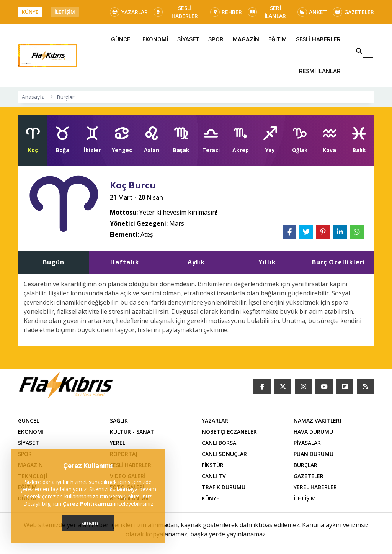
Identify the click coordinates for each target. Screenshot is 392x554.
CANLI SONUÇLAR (224, 454)
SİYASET (188, 39)
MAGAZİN (246, 39)
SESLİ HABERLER (176, 12)
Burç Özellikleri (339, 262)
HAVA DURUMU (313, 432)
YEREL (118, 443)
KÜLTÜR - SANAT (132, 432)
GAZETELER (353, 12)
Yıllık (267, 262)
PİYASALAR (307, 443)
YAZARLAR (129, 12)
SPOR (216, 39)
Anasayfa (33, 97)
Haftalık (125, 262)
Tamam (88, 523)
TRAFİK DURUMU (224, 487)
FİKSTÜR (213, 465)
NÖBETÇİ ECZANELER (229, 432)
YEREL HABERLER (315, 487)
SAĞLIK (119, 420)
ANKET (312, 12)
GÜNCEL (122, 39)
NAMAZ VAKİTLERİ (317, 420)
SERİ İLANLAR (267, 12)
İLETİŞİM (65, 12)
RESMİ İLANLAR (320, 71)
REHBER (226, 12)
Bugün (54, 262)
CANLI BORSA (219, 443)
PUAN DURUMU (314, 454)
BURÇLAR (305, 465)
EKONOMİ (155, 39)
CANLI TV (214, 476)
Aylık (196, 262)
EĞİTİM (278, 39)
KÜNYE (30, 12)
